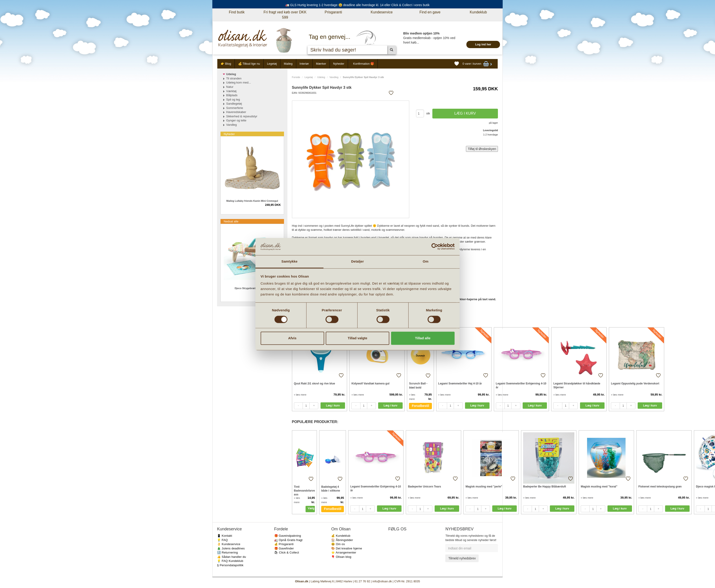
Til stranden (234, 78)
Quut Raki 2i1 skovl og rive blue (315, 384)
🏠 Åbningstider (342, 540)
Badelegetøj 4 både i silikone (331, 489)
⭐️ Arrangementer (344, 552)
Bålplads (232, 95)
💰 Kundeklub (341, 536)
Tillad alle (423, 338)
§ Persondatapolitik (230, 565)
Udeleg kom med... (239, 82)
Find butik (237, 12)
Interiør (304, 64)
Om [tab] (425, 262)
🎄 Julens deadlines (231, 548)
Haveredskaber (236, 112)
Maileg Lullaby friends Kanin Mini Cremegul (252, 201)
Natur (230, 87)
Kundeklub (478, 12)
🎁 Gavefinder (284, 548)
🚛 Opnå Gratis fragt (288, 540)
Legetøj (272, 64)
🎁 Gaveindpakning (288, 536)
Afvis (292, 338)
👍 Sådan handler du (232, 557)
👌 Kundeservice (229, 544)
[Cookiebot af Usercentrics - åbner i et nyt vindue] (435, 246)
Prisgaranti (333, 12)
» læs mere (300, 395)
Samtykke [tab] (290, 262)
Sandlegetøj (234, 104)
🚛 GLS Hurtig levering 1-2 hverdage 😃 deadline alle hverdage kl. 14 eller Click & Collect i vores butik (357, 5)
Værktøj (231, 91)
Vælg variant (311, 508)
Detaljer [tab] (357, 262)
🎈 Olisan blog (341, 557)
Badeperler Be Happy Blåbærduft (545, 487)
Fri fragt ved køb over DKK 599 (285, 15)
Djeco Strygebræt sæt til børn (252, 288)
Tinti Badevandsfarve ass (305, 491)
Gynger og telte (236, 120)
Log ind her (483, 44)
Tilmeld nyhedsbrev (462, 558)
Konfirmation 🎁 (364, 64)
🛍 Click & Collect (287, 552)
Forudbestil (420, 406)
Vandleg (334, 77)
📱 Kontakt (225, 536)
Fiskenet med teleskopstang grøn (660, 487)
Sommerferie (235, 108)
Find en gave (430, 12)
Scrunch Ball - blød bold (418, 385)
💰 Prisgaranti (284, 544)
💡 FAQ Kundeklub (230, 561)
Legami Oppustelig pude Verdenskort (635, 384)
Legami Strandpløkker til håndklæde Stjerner (577, 385)
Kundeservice (382, 12)
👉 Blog (226, 64)
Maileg (288, 64)
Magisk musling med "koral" (599, 487)
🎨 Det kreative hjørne (347, 548)
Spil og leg (233, 100)
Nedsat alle (231, 221)
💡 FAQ (222, 540)
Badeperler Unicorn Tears (424, 487)
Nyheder (339, 64)
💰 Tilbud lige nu (249, 64)
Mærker (321, 64)
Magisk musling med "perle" (484, 487)
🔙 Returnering (227, 552)
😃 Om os (338, 544)
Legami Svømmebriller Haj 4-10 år (460, 384)
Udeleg (321, 77)
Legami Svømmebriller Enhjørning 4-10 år (521, 385)
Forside (296, 77)
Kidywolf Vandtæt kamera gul (370, 384)
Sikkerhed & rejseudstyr (242, 116)
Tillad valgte (357, 338)
